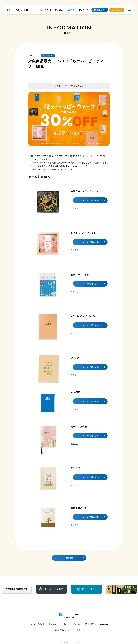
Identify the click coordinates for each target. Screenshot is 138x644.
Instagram (104, 624)
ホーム (33, 624)
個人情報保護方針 (91, 624)
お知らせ (71, 10)
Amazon (117, 10)
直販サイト (100, 10)
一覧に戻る (69, 558)
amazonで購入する (90, 200)
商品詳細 (75, 208)
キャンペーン (48, 56)
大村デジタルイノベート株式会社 (71, 630)
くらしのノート (45, 10)
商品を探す (59, 10)
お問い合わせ (83, 10)
